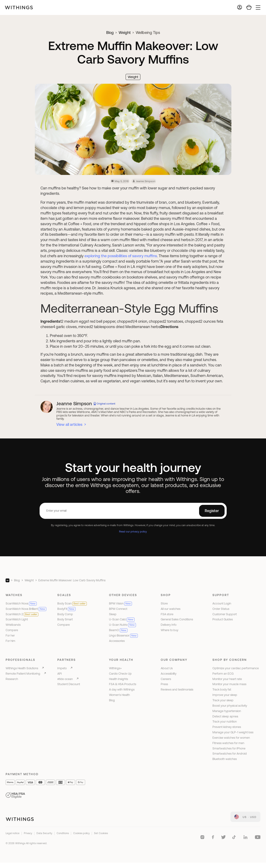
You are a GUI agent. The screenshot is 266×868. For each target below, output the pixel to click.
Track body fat (222, 689)
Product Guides (223, 619)
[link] (245, 817)
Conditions (63, 833)
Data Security (44, 833)
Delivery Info (169, 625)
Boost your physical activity (230, 706)
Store (164, 603)
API (60, 674)
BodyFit (66, 609)
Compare (12, 630)
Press (164, 684)
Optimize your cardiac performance (236, 668)
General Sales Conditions (177, 619)
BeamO (118, 630)
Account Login (222, 603)
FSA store (167, 614)
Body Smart (65, 619)
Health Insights (118, 679)
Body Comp (65, 614)
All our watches (171, 609)
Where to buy (169, 630)
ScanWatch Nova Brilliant (26, 609)
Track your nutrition (225, 722)
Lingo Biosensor (123, 635)
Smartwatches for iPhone (229, 748)
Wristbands (13, 625)
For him (10, 641)
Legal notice (13, 833)
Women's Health (119, 695)
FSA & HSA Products (123, 684)
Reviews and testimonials (177, 689)
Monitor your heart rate (227, 679)
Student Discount (69, 684)
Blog (110, 33)
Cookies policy (81, 833)
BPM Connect (118, 609)
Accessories (117, 641)
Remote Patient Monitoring (23, 674)
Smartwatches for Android (230, 754)
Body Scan (72, 603)
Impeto (62, 668)
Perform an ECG (223, 674)
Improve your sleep (225, 695)
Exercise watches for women (231, 738)
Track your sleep (223, 700)
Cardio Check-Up (120, 674)
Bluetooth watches (225, 759)
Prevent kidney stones (227, 727)
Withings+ (115, 668)
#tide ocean (65, 679)
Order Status (221, 609)
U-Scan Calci (122, 619)
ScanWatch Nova (21, 603)
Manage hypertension (227, 711)
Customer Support (225, 614)
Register (212, 511)
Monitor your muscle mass (229, 684)
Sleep (113, 614)
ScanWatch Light (17, 619)
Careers (166, 679)
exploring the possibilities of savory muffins (121, 256)
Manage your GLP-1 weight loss (233, 732)
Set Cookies (101, 833)
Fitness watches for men (228, 743)
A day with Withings (122, 689)
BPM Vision (120, 603)
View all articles (69, 424)
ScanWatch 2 (22, 614)
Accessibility (169, 674)
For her (10, 635)
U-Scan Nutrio (122, 625)
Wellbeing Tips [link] (148, 33)
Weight (125, 33)
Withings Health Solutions (22, 668)
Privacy (28, 833)
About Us (167, 668)
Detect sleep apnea (225, 716)
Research (12, 679)
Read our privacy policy (133, 531)
